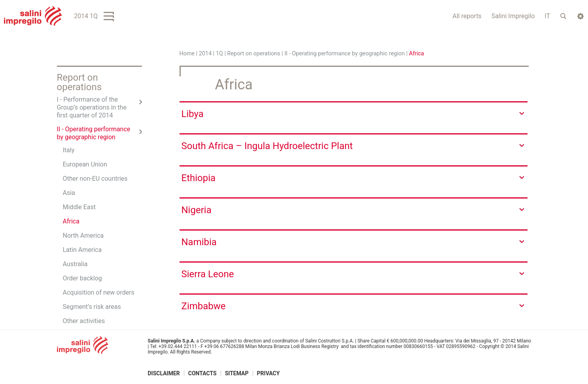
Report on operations (254, 54)
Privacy (268, 373)
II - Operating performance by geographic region (344, 54)
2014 (205, 54)
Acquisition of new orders (99, 292)
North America (83, 236)
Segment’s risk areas (92, 307)
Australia (75, 264)
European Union (85, 164)
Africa (71, 221)
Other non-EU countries (95, 179)
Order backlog (82, 278)
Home (187, 54)
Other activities (84, 321)
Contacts (202, 373)
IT (547, 16)
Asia (69, 193)
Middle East (79, 207)
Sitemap (237, 373)
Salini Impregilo (513, 16)
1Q (219, 54)
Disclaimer (164, 373)
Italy (69, 150)
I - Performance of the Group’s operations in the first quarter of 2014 (92, 107)
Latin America (82, 250)
